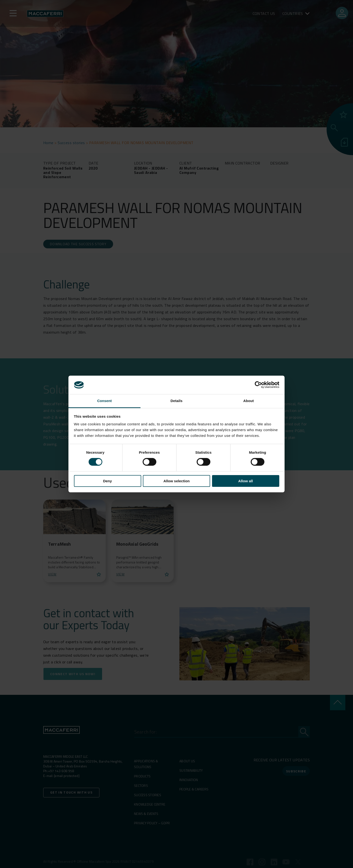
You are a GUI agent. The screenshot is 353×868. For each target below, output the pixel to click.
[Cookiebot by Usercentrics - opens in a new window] (258, 385)
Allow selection (176, 481)
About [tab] (249, 401)
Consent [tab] (105, 401)
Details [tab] (176, 401)
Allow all (246, 481)
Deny (107, 481)
